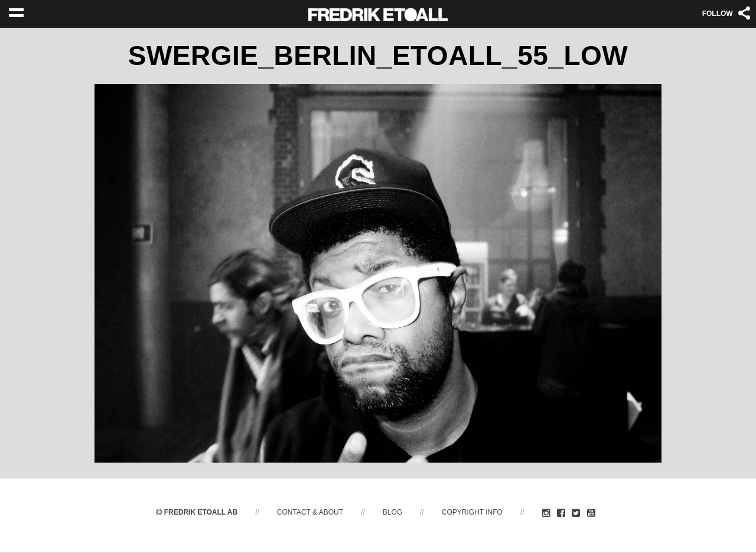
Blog (392, 513)
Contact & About (310, 513)
